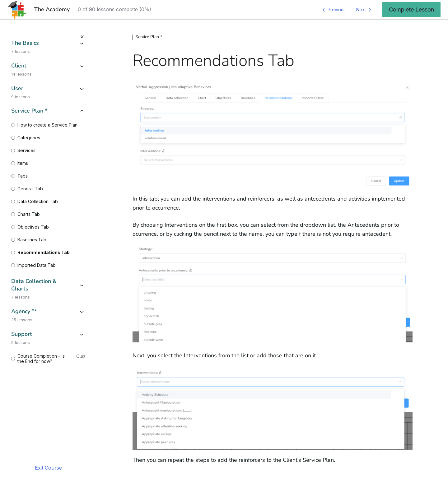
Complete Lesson (411, 9)
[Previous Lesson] (333, 10)
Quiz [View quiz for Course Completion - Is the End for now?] (81, 356)
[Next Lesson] (365, 10)
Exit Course (48, 468)
